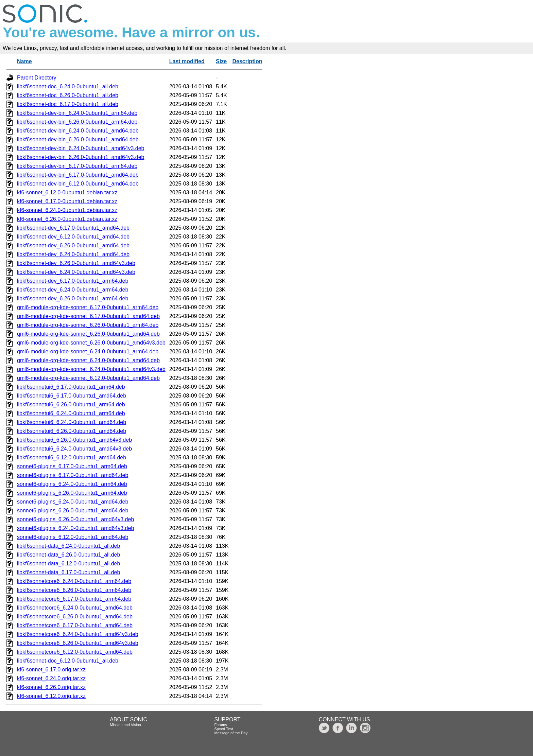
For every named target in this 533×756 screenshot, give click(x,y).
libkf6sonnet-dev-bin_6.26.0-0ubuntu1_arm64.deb (77, 122)
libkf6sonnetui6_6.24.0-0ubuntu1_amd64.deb (72, 422)
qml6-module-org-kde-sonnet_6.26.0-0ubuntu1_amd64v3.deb (91, 343)
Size (221, 61)
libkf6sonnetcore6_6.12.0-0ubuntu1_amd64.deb (75, 652)
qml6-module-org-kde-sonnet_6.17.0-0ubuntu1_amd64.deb (88, 316)
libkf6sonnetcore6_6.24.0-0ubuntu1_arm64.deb (74, 581)
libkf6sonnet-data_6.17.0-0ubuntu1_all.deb (68, 572)
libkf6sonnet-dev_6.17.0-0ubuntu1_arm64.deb (73, 281)
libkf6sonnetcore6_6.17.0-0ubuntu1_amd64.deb (75, 625)
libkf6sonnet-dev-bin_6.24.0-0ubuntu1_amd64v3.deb (81, 148)
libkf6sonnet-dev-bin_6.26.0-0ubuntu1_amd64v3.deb (81, 157)
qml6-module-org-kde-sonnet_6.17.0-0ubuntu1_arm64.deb (88, 307)
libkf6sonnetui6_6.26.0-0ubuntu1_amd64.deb (72, 431)
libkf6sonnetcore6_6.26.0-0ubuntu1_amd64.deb (75, 617)
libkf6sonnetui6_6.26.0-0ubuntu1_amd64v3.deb (74, 440)
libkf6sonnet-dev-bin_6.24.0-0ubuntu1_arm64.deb (77, 113)
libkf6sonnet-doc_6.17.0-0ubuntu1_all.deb (68, 104)
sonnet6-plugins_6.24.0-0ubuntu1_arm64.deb (72, 484)
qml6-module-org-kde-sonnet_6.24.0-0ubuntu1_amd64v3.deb (91, 369)
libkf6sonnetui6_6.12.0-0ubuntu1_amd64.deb (72, 458)
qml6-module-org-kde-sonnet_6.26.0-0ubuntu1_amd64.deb (88, 334)
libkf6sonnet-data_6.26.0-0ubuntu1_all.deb (68, 555)
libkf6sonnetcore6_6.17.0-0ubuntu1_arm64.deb (74, 599)
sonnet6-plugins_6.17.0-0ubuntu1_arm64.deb (72, 466)
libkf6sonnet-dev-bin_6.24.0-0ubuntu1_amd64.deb (78, 131)
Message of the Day (231, 733)
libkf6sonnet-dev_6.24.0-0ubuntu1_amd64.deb (73, 254)
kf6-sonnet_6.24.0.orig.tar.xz (51, 678)
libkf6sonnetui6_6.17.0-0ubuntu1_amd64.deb (72, 396)
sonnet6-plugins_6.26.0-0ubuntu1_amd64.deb (73, 511)
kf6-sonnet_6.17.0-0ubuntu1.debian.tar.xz (67, 201)
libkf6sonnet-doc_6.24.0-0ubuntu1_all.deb (68, 86)
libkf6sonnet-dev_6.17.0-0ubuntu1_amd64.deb (73, 228)
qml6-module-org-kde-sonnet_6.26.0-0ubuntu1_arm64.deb (88, 325)
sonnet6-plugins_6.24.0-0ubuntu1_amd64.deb (73, 502)
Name (24, 61)
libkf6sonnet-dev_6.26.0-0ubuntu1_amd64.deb (73, 245)
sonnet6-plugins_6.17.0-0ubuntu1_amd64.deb (73, 475)
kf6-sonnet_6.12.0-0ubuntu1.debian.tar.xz (67, 192)
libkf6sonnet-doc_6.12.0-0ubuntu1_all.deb (68, 661)
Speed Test (223, 729)
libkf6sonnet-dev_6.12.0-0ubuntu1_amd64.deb (73, 237)
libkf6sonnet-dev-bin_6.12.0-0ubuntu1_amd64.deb (78, 184)
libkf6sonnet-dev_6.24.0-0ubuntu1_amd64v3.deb (76, 272)
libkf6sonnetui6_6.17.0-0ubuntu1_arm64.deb (71, 387)
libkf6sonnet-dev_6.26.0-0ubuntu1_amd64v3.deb (76, 263)
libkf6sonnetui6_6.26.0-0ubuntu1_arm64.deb (71, 405)
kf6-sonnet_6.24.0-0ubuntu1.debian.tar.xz (67, 210)
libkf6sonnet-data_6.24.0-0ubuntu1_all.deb (68, 546)
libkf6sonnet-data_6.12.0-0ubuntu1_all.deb (68, 564)
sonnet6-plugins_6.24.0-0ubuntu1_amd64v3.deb (75, 528)
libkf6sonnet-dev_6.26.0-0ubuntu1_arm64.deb (73, 298)
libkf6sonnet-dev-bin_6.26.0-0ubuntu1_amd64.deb (78, 139)
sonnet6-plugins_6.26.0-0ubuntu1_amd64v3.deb (75, 519)
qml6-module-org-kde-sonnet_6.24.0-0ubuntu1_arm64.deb (88, 351)
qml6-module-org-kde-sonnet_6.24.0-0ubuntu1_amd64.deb (88, 360)
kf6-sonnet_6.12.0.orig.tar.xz (51, 696)
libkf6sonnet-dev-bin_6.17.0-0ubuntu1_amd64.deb (78, 175)
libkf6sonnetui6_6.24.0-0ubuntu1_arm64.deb (71, 413)
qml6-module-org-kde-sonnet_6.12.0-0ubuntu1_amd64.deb (88, 378)
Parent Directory (37, 78)
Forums (220, 725)
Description (247, 61)
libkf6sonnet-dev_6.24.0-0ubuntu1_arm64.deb (73, 290)
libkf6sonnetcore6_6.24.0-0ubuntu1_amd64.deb (75, 608)
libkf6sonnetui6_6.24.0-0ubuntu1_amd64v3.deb (74, 449)
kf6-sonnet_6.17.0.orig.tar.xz (51, 670)
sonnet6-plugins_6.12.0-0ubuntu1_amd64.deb (73, 537)
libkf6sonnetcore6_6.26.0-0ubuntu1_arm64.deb (74, 590)
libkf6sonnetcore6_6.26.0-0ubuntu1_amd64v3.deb (78, 643)
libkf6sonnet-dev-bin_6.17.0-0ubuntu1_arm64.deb (77, 166)
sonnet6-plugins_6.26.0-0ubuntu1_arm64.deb (72, 493)
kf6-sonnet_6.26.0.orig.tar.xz (51, 687)
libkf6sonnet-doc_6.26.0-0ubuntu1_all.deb (68, 95)
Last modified (187, 61)
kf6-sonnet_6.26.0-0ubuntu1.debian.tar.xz (67, 219)
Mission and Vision (125, 725)
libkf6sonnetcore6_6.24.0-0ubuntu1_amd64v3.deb (78, 634)
